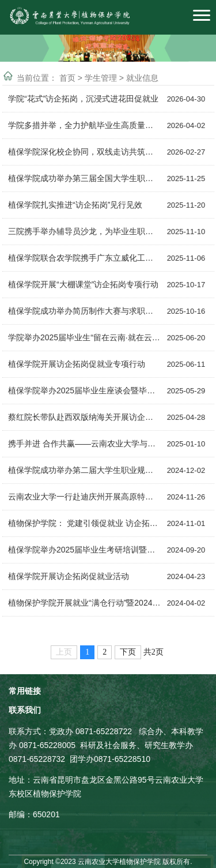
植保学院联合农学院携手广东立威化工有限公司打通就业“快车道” (85, 258)
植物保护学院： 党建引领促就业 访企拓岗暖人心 (85, 523)
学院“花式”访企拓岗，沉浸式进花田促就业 (83, 99)
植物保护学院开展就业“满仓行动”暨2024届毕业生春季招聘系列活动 (85, 603)
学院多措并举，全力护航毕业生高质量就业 (85, 125)
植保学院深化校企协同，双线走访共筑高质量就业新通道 (85, 152)
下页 (128, 652)
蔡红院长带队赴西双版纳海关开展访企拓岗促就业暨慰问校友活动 (85, 417)
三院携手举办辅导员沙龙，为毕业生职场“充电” (85, 231)
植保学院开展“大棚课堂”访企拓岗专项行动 (83, 284)
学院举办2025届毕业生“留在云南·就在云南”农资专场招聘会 (85, 337)
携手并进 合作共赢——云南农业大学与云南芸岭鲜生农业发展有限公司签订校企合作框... (85, 444)
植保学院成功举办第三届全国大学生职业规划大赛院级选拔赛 (85, 178)
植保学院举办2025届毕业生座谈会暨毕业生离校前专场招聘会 (85, 390)
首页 (69, 77)
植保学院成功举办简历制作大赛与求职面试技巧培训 (85, 311)
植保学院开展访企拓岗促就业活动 (69, 576)
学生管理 (102, 77)
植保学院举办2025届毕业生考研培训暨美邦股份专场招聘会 (85, 550)
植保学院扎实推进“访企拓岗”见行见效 (75, 205)
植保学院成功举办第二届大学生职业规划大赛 (85, 470)
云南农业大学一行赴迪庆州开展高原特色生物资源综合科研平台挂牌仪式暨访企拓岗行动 (85, 497)
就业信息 (142, 77)
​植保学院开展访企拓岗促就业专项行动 (77, 364)
